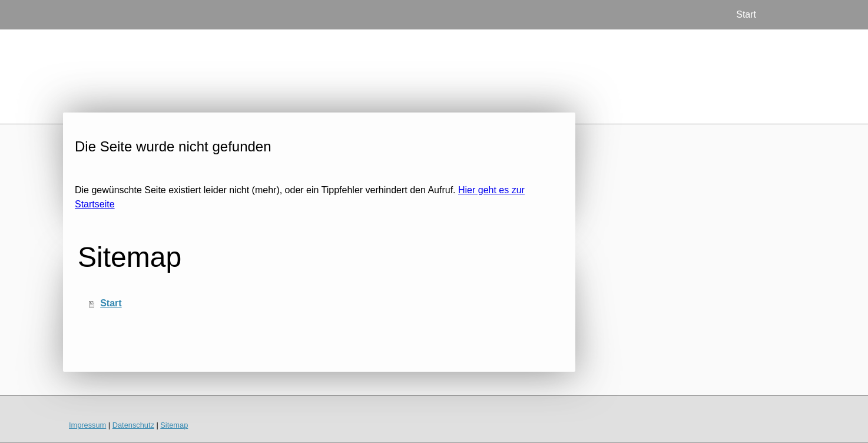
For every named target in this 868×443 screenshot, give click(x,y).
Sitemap (174, 425)
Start (746, 14)
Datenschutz (133, 425)
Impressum (87, 425)
